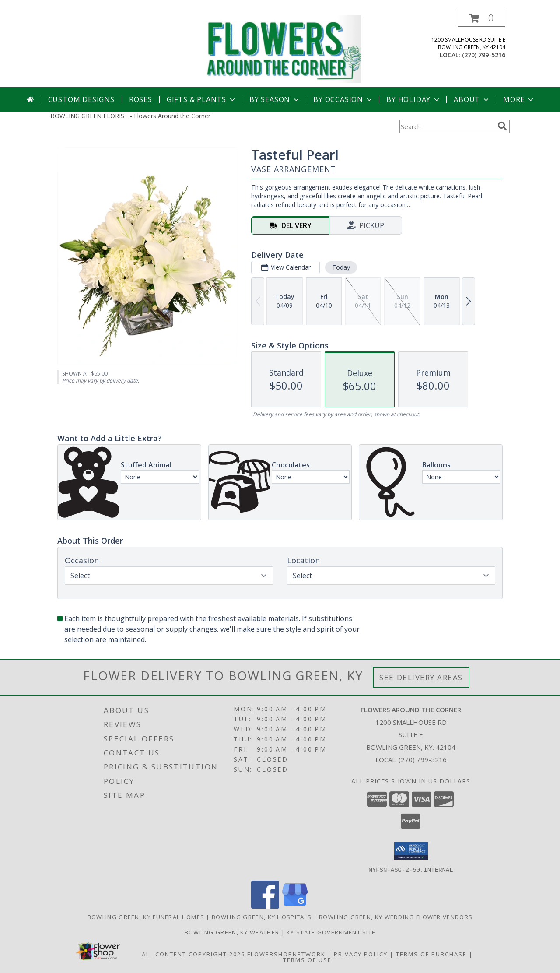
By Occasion (343, 99)
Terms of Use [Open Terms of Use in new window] (307, 959)
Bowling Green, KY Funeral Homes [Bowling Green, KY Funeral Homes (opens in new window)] (146, 917)
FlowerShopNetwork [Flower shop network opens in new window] (286, 954)
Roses (141, 99)
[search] (502, 126)
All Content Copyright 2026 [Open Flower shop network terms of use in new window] (193, 954)
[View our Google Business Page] (295, 906)
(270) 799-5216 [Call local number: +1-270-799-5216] (484, 55)
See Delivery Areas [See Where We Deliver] (421, 677)
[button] (482, 18)
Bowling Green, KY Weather (232, 932)
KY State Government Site (331, 932)
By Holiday (414, 99)
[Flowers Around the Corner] (283, 48)
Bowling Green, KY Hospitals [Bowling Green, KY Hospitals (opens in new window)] (262, 917)
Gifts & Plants (202, 99)
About (472, 99)
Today (341, 267)
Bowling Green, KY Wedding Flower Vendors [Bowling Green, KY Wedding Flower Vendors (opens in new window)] (396, 917)
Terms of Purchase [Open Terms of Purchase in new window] (431, 954)
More (519, 99)
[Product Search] (447, 126)
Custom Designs (81, 99)
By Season (275, 99)
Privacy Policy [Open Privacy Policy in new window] (361, 954)
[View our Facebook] (265, 906)
